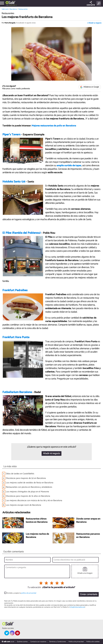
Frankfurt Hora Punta (16, 337)
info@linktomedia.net (77, 607)
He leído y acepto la (22, 593)
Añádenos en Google (90, 87)
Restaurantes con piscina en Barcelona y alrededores (29, 487)
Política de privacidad (76, 642)
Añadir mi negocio (51, 454)
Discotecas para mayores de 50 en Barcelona (26, 478)
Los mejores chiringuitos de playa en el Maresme (27, 492)
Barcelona (12, 5)
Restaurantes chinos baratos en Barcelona (37, 521)
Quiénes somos (22, 642)
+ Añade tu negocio (94, 23)
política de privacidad (29, 593)
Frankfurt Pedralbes (15, 290)
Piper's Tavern (11, 135)
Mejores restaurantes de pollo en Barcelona (54, 126)
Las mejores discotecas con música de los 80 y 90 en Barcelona (34, 501)
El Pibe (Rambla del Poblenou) (22, 233)
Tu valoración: (34, 588)
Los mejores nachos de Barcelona (37, 536)
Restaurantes (23, 9)
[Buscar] (99, 3)
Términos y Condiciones (57, 642)
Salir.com (5, 9)
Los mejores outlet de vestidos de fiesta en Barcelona (30, 483)
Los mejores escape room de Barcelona (23, 505)
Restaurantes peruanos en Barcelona (88, 536)
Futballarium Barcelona (17, 392)
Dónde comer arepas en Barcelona (88, 521)
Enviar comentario (89, 594)
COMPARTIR (91, 4)
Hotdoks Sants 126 (14, 182)
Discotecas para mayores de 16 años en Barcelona (28, 496)
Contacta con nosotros (38, 642)
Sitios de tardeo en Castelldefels (20, 474)
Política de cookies (93, 642)
